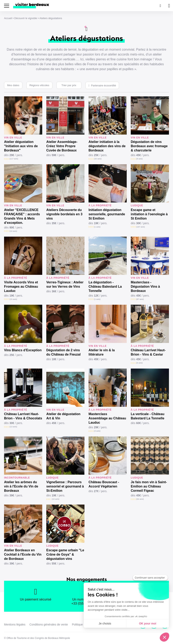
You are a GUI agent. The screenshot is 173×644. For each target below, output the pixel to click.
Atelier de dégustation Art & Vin (63, 416)
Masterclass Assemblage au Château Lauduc (107, 418)
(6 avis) (139, 363)
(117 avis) (14, 159)
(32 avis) (98, 159)
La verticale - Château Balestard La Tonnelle (148, 416)
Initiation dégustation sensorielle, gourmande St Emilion (107, 214)
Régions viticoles (39, 85)
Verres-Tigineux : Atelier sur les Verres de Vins (65, 284)
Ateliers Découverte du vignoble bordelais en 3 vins (64, 214)
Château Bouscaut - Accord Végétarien (104, 484)
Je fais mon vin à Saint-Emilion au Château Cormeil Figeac (149, 486)
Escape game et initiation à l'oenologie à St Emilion (149, 214)
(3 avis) (97, 431)
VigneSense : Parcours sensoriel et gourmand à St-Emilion (65, 486)
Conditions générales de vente (49, 624)
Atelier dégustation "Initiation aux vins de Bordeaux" (21, 146)
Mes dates (13, 85)
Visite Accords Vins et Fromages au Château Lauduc (21, 287)
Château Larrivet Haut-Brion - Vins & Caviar (148, 352)
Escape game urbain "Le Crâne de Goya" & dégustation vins (65, 554)
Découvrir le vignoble (26, 18)
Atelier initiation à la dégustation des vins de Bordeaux (107, 146)
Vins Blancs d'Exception (23, 350)
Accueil (8, 18)
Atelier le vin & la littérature (102, 352)
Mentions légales (15, 624)
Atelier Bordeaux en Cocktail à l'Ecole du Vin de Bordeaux (23, 554)
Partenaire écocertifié (103, 85)
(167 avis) (141, 227)
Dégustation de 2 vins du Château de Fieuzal (63, 352)
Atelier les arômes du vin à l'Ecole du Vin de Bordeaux (21, 486)
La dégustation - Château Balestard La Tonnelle (105, 287)
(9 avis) (139, 159)
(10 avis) (13, 231)
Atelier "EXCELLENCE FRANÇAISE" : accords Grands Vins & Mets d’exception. (22, 216)
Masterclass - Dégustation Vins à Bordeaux (145, 287)
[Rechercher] (160, 6)
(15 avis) (13, 299)
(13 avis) (13, 427)
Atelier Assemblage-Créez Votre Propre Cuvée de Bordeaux (62, 146)
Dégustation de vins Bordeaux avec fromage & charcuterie (149, 146)
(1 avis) (97, 227)
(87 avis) (140, 299)
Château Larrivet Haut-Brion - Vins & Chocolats (23, 416)
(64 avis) (140, 499)
